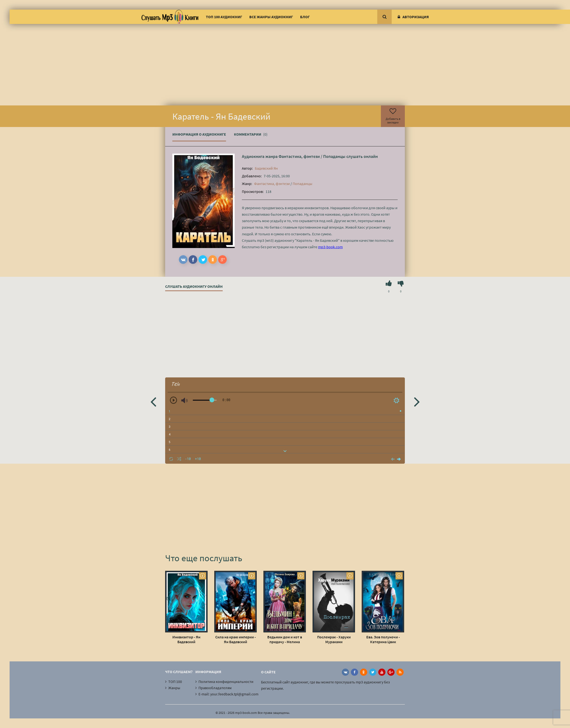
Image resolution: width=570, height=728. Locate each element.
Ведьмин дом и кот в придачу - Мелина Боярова (285, 639)
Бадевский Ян (266, 168)
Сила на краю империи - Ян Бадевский (236, 639)
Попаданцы (334, 156)
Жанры (174, 688)
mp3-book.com (330, 247)
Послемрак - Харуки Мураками (334, 639)
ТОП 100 (175, 682)
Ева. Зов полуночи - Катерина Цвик (383, 639)
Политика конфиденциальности (226, 682)
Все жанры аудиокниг (271, 17)
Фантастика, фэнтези (299, 156)
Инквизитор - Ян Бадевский (186, 639)
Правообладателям (215, 688)
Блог (305, 17)
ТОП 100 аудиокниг (224, 17)
